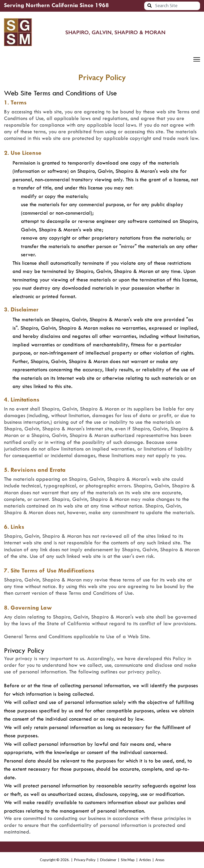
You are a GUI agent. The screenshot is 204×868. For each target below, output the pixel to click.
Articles (145, 860)
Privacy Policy (85, 860)
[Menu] (197, 59)
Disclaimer (108, 860)
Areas (160, 860)
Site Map (128, 860)
